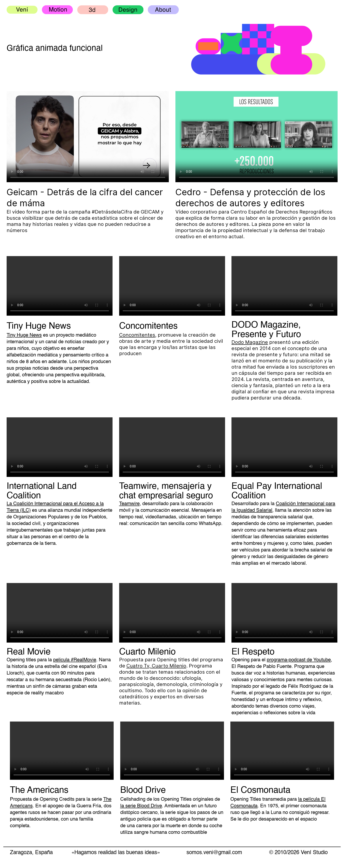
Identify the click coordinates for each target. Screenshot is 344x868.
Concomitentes (137, 335)
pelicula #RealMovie (75, 660)
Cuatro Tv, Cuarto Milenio (156, 666)
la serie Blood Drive (141, 806)
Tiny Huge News (24, 335)
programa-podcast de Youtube (299, 660)
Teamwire (129, 504)
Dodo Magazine (250, 342)
